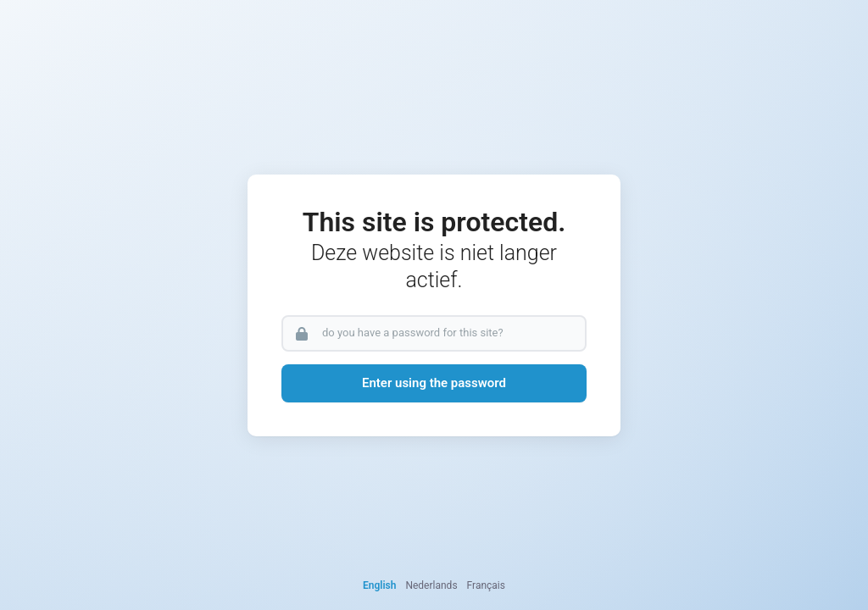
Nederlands (431, 585)
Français (486, 585)
